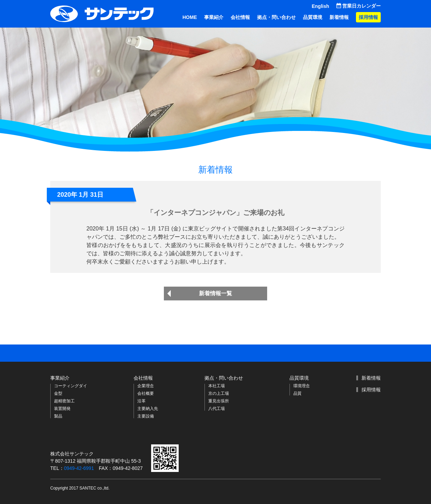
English (320, 6)
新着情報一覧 (215, 293)
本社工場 (217, 386)
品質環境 (313, 17)
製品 (58, 416)
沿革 (141, 401)
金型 (58, 393)
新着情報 (339, 17)
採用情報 (368, 17)
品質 (297, 393)
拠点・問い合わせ (276, 17)
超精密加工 (64, 401)
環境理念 (302, 386)
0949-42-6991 (79, 468)
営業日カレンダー (361, 6)
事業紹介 (214, 17)
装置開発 (62, 409)
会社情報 (240, 17)
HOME (190, 17)
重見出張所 (219, 401)
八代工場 (217, 409)
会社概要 (146, 393)
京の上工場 (219, 393)
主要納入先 (148, 409)
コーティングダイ (71, 386)
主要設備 (146, 416)
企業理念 (146, 386)
